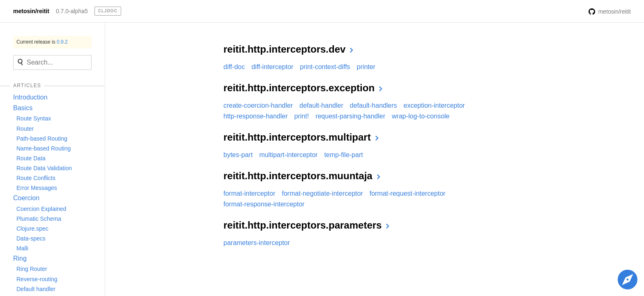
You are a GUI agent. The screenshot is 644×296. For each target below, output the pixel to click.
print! (302, 116)
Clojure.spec (32, 229)
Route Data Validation (44, 168)
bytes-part (238, 155)
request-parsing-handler (350, 116)
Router (25, 129)
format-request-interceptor (408, 193)
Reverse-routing (37, 279)
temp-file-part (343, 155)
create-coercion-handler (258, 105)
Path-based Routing (42, 139)
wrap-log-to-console (421, 116)
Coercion (26, 198)
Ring (20, 258)
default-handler (321, 105)
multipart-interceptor (288, 155)
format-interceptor (249, 193)
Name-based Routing (44, 148)
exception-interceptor (434, 105)
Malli (22, 248)
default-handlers (374, 105)
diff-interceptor (272, 67)
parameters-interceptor (257, 243)
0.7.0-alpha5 (72, 11)
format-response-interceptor (264, 204)
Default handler (36, 289)
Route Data (31, 158)
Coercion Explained (41, 209)
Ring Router (32, 269)
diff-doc (234, 67)
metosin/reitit (31, 11)
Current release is (42, 42)
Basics (23, 108)
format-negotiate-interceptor (322, 193)
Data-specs (31, 238)
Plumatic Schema (39, 219)
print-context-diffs (325, 67)
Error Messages (37, 188)
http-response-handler (256, 116)
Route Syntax (34, 118)
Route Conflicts (36, 178)
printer (366, 67)
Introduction (30, 97)
